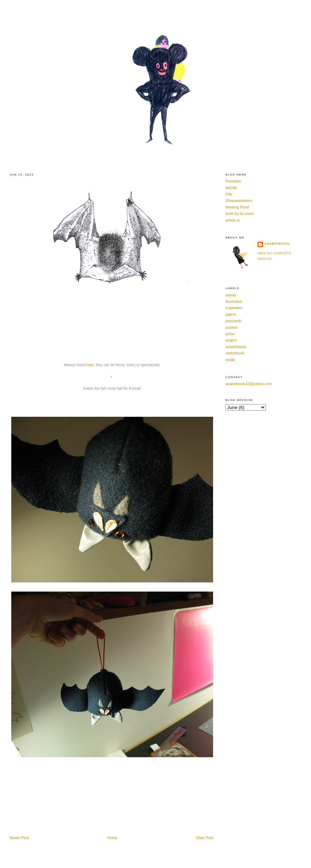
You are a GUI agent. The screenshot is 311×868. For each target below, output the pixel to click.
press (230, 334)
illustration (234, 301)
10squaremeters (239, 200)
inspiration (234, 308)
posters (231, 327)
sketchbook (235, 353)
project (231, 340)
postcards (234, 321)
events (231, 295)
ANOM (231, 188)
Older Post (205, 838)
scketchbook (236, 347)
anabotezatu (277, 244)
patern (231, 314)
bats (90, 365)
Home (112, 838)
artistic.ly (233, 220)
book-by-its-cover (240, 213)
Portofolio (233, 181)
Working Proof (237, 207)
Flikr (229, 194)
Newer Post (19, 838)
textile (230, 360)
